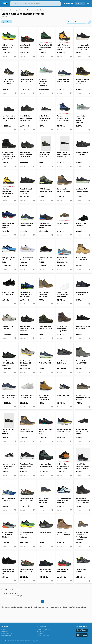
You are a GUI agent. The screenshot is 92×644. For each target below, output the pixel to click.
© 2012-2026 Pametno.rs (9, 641)
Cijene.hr (36, 641)
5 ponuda (41, 582)
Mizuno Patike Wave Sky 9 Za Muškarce (64, 432)
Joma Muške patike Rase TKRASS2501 (27, 82)
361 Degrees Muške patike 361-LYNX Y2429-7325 (8, 49)
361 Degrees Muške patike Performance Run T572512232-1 (83, 49)
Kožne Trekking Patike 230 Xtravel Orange (63, 49)
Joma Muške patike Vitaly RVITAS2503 (64, 82)
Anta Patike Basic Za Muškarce (82, 295)
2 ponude (23, 58)
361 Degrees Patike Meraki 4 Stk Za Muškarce (64, 502)
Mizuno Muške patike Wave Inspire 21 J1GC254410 (64, 261)
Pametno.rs (5, 11)
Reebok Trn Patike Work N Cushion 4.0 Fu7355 (82, 433)
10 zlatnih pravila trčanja (11, 595)
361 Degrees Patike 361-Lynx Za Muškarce (27, 536)
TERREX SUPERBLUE (64, 397)
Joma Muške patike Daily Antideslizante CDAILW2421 (8, 120)
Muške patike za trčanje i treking (36, 11)
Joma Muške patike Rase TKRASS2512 (27, 501)
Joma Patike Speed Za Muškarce (27, 48)
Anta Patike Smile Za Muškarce (82, 155)
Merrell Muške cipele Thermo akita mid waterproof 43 (83, 468)
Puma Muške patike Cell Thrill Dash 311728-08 (27, 193)
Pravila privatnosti (7, 634)
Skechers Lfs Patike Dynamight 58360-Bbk (8, 573)
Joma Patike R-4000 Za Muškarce (8, 501)
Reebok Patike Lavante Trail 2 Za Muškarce (45, 227)
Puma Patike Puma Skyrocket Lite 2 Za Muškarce (27, 468)
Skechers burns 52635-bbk (81, 226)
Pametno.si (29, 641)
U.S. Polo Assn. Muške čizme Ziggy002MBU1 (62, 330)
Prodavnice (40, 631)
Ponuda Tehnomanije (43, 636)
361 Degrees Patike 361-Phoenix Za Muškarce (8, 261)
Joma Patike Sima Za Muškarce (63, 572)
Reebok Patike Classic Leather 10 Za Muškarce (63, 296)
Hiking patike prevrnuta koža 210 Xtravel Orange (64, 468)
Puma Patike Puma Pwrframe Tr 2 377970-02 (8, 433)
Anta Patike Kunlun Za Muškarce (8, 329)
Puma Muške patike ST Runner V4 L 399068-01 (8, 468)
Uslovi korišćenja (6, 636)
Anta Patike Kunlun (45, 534)
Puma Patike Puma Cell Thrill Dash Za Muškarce (8, 364)
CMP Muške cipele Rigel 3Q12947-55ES (45, 329)
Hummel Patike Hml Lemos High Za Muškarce (82, 83)
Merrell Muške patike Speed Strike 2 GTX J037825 (27, 120)
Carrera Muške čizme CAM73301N (63, 192)
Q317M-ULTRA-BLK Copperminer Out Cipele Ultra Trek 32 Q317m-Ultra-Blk (8, 157)
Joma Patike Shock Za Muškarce (64, 363)
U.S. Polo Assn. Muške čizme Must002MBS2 (44, 502)
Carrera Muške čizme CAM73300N (26, 432)
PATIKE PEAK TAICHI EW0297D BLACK (8, 295)
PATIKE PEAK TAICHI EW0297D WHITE (27, 398)
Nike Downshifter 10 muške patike (83, 329)
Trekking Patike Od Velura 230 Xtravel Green (45, 49)
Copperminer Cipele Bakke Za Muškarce (45, 467)
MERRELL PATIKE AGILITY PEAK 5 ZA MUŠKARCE (8, 536)
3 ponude (4, 271)
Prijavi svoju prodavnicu (44, 629)
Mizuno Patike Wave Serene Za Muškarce (8, 227)
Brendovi (40, 634)
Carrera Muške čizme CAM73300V (63, 535)
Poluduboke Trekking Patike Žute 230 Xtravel (7, 193)
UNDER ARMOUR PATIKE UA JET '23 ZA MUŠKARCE (8, 83)
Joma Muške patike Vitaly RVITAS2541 (45, 572)
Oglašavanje (5, 631)
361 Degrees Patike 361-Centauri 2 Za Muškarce (27, 364)
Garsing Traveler (63, 225)
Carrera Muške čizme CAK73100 (81, 260)
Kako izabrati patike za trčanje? (13, 597)
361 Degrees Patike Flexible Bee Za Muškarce (27, 261)
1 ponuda (41, 58)
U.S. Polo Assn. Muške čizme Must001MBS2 (44, 296)
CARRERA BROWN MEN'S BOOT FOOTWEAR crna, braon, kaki (82, 537)
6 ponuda (4, 58)
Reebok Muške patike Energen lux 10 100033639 (45, 120)
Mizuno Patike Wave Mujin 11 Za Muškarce (46, 433)
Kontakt (4, 629)
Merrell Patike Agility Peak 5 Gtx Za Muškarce (27, 330)
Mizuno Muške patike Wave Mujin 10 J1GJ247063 (26, 296)
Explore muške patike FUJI (81, 572)
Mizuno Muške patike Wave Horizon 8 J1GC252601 (44, 84)
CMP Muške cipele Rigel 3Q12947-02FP (45, 192)
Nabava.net (21, 641)
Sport (12, 11)
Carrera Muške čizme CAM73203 (82, 363)
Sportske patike (20, 11)
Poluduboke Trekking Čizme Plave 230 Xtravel (63, 120)
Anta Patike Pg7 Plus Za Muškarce (82, 192)
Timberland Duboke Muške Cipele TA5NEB (45, 261)
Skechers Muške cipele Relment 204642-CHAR (44, 156)
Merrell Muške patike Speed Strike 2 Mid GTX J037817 (82, 502)
